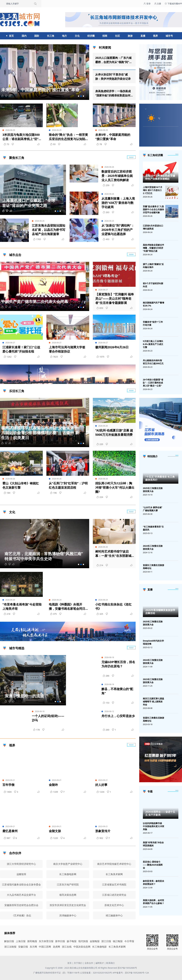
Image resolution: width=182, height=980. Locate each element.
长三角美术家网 (117, 947)
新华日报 (60, 941)
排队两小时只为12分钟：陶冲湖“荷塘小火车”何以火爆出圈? (115, 487)
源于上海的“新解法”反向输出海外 (153, 266)
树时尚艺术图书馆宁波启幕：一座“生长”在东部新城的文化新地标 (115, 554)
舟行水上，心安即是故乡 (118, 716)
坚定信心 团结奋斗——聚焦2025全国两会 (153, 865)
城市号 (169, 36)
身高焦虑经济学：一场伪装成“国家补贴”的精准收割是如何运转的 (113, 93)
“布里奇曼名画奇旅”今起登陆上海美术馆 (22, 606)
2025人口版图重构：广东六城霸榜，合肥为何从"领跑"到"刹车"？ (114, 60)
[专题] (177, 791)
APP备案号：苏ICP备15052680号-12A (131, 973)
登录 (147, 4)
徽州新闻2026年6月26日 (112, 347)
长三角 (51, 36)
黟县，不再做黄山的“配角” (117, 691)
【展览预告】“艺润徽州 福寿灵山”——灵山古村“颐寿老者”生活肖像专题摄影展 (115, 299)
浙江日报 (106, 941)
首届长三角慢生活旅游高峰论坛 (153, 567)
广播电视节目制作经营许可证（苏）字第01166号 (57, 973)
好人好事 (101, 785)
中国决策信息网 (82, 947)
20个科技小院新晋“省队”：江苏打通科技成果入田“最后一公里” (153, 383)
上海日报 (21, 941)
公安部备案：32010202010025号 (96, 973)
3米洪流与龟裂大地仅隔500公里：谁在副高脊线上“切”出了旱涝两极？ (22, 137)
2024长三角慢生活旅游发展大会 (153, 547)
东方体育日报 (46, 941)
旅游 (130, 36)
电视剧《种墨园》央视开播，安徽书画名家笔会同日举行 (67, 607)
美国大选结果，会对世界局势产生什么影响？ (153, 902)
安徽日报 (23, 947)
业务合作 (89, 963)
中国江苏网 (45, 947)
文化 (77, 36)
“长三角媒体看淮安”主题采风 (153, 528)
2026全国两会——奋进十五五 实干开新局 (160, 813)
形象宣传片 (103, 831)
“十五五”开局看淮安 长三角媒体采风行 (160, 478)
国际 (37, 36)
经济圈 (91, 36)
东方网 (33, 947)
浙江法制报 (10, 947)
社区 (118, 36)
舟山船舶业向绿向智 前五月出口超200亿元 (153, 362)
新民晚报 (32, 941)
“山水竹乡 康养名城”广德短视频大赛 (153, 509)
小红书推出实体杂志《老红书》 (113, 606)
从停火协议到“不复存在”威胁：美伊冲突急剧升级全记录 (113, 77)
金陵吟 (53, 785)
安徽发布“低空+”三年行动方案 (153, 323)
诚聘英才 (100, 963)
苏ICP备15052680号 (127, 968)
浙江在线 (67, 947)
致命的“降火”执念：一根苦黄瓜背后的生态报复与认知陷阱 (68, 137)
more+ (131, 254)
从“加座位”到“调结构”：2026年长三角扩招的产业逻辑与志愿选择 (118, 230)
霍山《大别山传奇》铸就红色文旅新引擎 (21, 485)
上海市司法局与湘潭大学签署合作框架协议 (67, 349)
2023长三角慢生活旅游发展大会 (153, 681)
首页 (11, 36)
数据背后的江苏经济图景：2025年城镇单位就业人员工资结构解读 (117, 176)
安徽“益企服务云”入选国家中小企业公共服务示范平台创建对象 (153, 209)
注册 (158, 4)
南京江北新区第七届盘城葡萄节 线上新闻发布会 (153, 702)
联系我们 (110, 963)
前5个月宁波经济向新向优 (153, 285)
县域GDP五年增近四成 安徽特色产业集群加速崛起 (160, 177)
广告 (132, 381)
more (177, 154)
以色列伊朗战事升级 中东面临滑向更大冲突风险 (153, 826)
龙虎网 (56, 947)
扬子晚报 (72, 941)
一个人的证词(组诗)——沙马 (48, 718)
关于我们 (78, 963)
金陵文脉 (55, 831)
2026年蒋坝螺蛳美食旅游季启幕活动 (160, 612)
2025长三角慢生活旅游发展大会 (153, 490)
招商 (105, 36)
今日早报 (129, 941)
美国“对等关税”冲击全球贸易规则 (153, 844)
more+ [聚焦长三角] (131, 157)
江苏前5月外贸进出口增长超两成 (153, 227)
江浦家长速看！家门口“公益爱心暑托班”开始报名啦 (21, 349)
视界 (155, 36)
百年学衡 (8, 785)
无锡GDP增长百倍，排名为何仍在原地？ (118, 664)
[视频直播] (177, 589)
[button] (79, 96)
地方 (64, 36)
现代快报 (83, 941)
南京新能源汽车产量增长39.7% (153, 304)
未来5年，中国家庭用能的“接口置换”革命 (113, 137)
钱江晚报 (118, 941)
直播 (143, 36)
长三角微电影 (99, 947)
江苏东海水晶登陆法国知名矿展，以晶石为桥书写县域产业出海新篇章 (49, 230)
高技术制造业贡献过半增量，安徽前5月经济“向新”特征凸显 (153, 248)
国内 (24, 36)
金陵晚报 (95, 941)
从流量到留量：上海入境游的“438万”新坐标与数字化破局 (118, 203)
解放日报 (9, 941)
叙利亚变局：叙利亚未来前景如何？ (153, 882)
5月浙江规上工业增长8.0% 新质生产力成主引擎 (153, 344)
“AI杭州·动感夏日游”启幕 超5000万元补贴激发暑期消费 (114, 432)
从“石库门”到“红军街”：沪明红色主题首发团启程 (68, 485)
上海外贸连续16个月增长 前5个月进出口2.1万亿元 (153, 190)
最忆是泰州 (10, 831)
